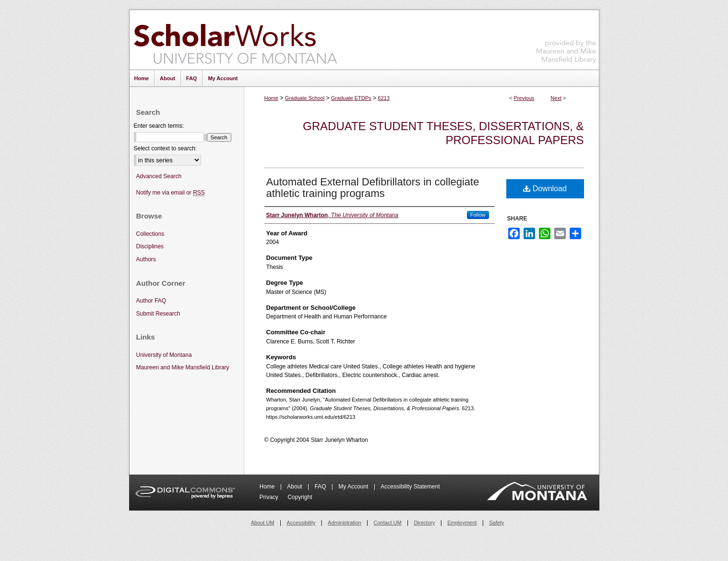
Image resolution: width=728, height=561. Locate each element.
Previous (524, 98)
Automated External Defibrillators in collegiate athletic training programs (373, 188)
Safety (496, 523)
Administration (345, 523)
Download (545, 189)
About (295, 487)
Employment (462, 523)
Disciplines (150, 246)
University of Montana (164, 355)
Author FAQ (151, 301)
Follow (478, 215)
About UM (263, 523)
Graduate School (305, 98)
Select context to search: (165, 148)
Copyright (300, 497)
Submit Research (158, 314)
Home (271, 98)
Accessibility (301, 523)
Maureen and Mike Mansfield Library (566, 38)
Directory (424, 523)
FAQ (321, 487)
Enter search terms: (159, 126)
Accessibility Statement (410, 487)
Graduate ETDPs (351, 98)
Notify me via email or (171, 193)
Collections (150, 234)
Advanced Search (159, 176)
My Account (354, 487)
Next (556, 98)
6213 (383, 98)
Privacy (270, 497)
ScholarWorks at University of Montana (235, 40)
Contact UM (388, 523)
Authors (146, 259)
